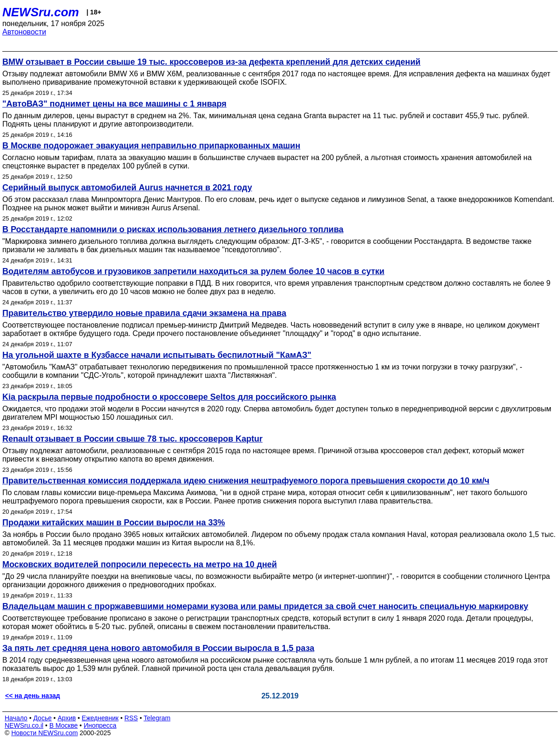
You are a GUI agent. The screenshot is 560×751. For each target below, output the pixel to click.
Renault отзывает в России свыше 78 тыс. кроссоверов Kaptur (132, 439)
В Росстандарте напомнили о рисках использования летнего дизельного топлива (173, 229)
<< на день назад (33, 696)
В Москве (64, 725)
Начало (16, 718)
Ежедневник (100, 718)
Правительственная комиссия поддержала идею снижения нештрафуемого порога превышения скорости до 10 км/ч (246, 481)
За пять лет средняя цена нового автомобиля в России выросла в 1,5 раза (158, 648)
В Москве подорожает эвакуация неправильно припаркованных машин (151, 146)
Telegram (157, 718)
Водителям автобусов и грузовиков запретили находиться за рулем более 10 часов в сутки (193, 271)
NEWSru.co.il (24, 725)
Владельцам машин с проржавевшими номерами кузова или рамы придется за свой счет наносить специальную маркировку (265, 606)
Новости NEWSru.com (44, 733)
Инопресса (100, 725)
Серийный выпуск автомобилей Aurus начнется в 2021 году (127, 188)
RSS (131, 718)
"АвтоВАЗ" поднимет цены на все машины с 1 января (115, 104)
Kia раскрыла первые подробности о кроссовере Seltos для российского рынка (169, 397)
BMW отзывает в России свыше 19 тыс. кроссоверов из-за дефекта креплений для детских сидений (211, 62)
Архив (67, 718)
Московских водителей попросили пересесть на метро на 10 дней (140, 564)
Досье (42, 718)
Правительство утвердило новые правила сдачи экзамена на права (144, 313)
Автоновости (24, 32)
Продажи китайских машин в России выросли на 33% (114, 523)
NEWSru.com (41, 12)
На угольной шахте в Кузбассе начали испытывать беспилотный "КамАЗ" (157, 355)
